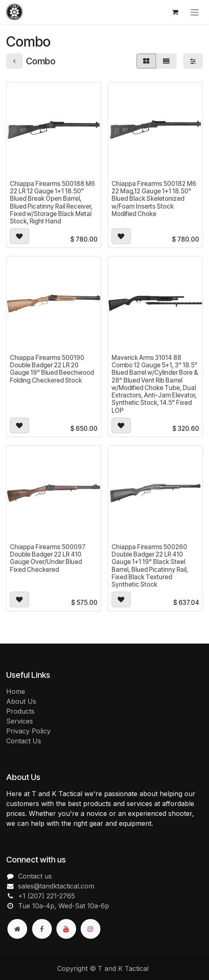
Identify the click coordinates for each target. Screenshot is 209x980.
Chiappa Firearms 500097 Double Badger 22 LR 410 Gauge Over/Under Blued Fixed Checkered (48, 558)
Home (16, 691)
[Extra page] (17, 929)
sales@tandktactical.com (56, 886)
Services (20, 721)
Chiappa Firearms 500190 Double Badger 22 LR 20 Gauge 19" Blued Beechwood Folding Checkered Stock (52, 369)
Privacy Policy (28, 731)
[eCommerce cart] (175, 12)
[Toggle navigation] (195, 12)
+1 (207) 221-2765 (46, 896)
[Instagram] (91, 929)
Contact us (35, 876)
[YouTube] (66, 929)
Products (20, 711)
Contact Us (24, 741)
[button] (20, 236)
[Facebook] (42, 929)
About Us (21, 701)
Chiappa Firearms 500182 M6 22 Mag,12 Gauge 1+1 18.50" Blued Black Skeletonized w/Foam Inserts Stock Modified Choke (154, 199)
